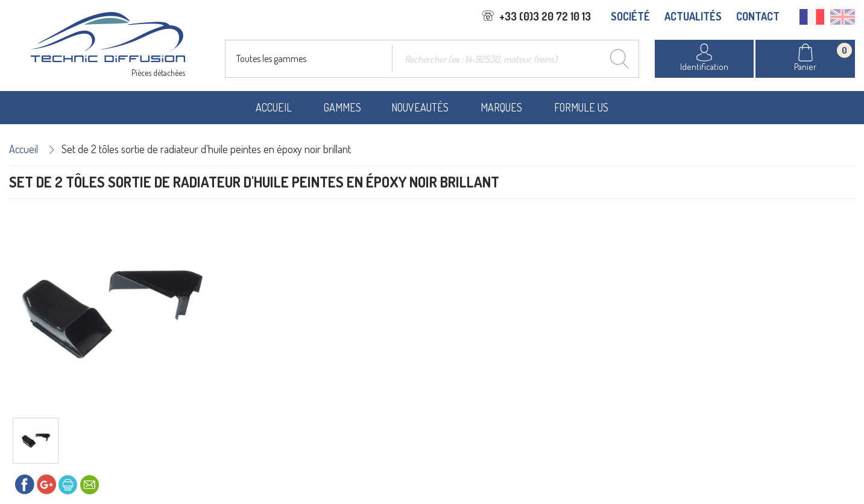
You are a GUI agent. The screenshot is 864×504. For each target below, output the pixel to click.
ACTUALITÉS (693, 16)
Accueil (274, 107)
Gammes (342, 107)
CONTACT (758, 16)
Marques (501, 107)
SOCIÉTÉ (630, 16)
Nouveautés (420, 107)
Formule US (581, 107)
